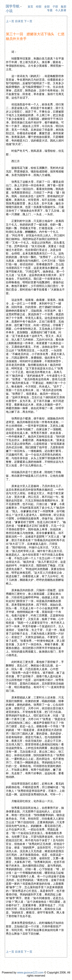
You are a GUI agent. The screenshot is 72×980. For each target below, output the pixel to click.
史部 (47, 7)
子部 (55, 7)
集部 (64, 7)
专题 (50, 10)
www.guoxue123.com (30, 973)
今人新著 (61, 10)
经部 (39, 7)
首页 (30, 7)
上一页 (10, 21)
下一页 (28, 21)
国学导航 (13, 6)
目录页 (19, 21)
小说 (9, 11)
